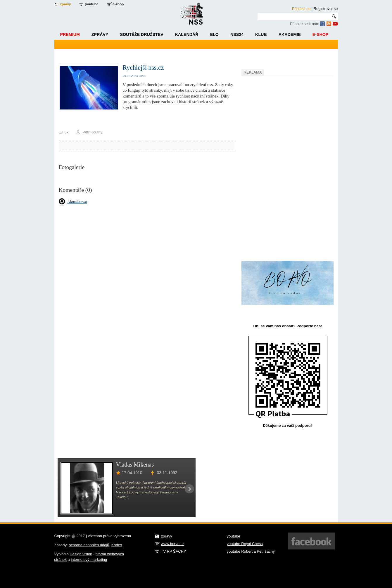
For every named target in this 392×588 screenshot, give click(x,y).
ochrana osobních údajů (89, 545)
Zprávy (100, 34)
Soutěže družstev (142, 34)
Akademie (290, 34)
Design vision (81, 554)
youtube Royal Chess (245, 544)
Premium (70, 34)
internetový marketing (89, 560)
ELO (214, 34)
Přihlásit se (301, 9)
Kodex (117, 545)
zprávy (66, 4)
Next (189, 489)
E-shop (321, 34)
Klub (261, 34)
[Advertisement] (285, 165)
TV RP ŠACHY (174, 551)
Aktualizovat (77, 202)
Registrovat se (326, 9)
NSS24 (237, 34)
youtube (92, 4)
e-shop (118, 4)
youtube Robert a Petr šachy (251, 551)
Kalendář (187, 34)
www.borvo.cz (173, 544)
